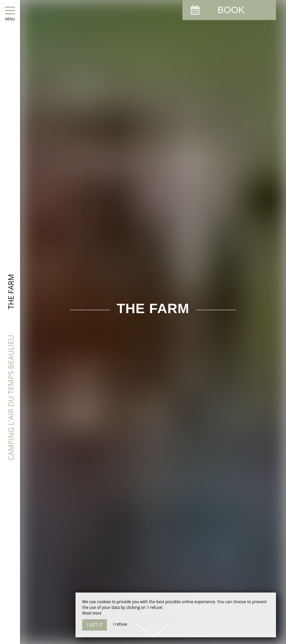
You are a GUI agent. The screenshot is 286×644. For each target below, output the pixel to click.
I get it (95, 625)
